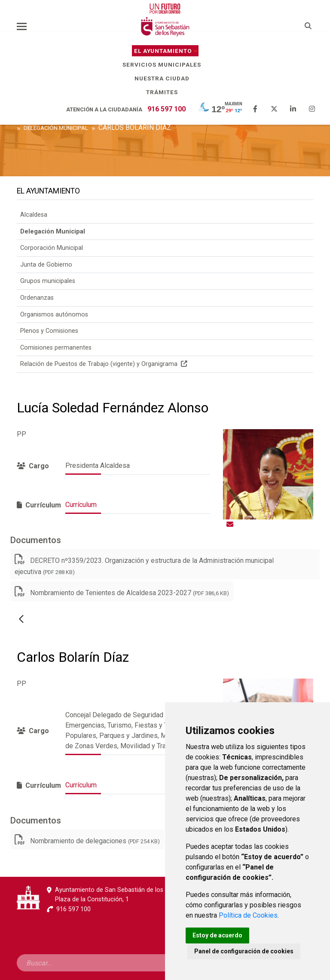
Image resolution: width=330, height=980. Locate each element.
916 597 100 (167, 109)
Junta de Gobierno (46, 265)
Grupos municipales (48, 281)
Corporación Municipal (52, 248)
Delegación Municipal (53, 232)
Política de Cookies (248, 915)
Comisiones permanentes (56, 348)
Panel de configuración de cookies (244, 951)
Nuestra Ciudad (165, 78)
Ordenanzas (37, 298)
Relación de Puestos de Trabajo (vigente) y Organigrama (104, 364)
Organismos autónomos (54, 315)
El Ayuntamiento (166, 51)
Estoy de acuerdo (217, 935)
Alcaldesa (34, 215)
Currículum (81, 505)
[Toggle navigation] (22, 26)
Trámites (165, 92)
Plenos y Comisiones (49, 331)
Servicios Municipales (165, 65)
